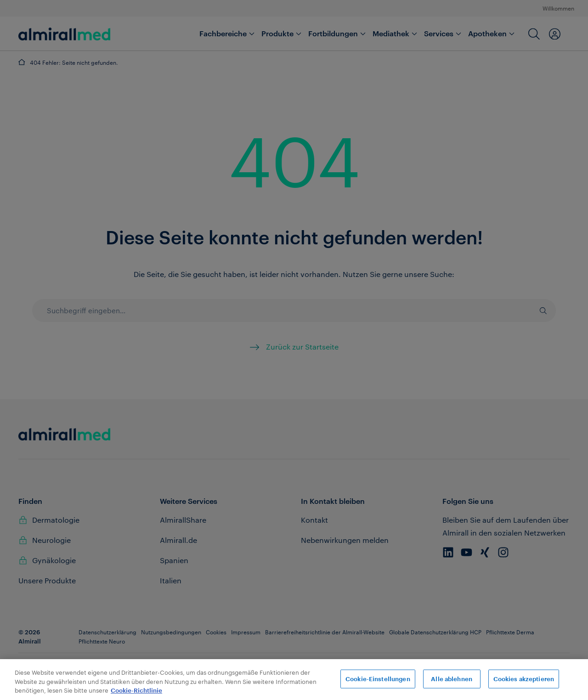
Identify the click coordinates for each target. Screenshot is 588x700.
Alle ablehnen (452, 679)
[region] (294, 680)
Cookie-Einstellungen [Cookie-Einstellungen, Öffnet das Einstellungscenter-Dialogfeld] (378, 679)
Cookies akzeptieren (524, 679)
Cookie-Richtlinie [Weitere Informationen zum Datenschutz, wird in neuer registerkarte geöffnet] (136, 691)
